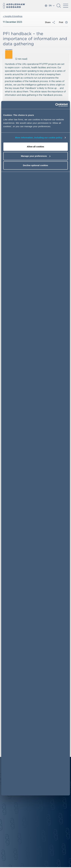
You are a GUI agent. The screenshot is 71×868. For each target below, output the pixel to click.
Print (61, 22)
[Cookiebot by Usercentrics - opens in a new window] (55, 105)
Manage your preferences (36, 156)
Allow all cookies (35, 147)
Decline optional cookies (36, 165)
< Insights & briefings (13, 16)
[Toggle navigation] (66, 6)
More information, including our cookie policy (39, 138)
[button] (59, 7)
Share (48, 22)
